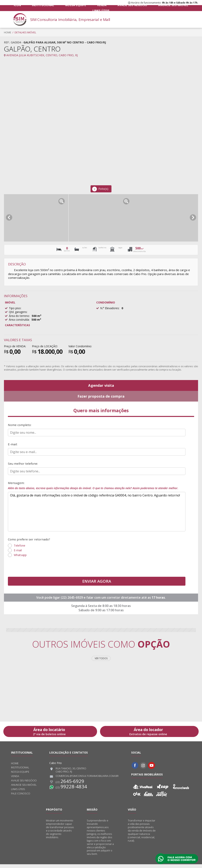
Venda (90, 8)
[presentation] (38, 571)
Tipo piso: (15, 308)
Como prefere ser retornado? (30, 543)
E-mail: (13, 446)
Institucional (45, 8)
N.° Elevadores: (110, 308)
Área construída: (19, 320)
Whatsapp (20, 559)
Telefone (20, 549)
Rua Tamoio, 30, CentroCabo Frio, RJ (68, 774)
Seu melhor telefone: (23, 466)
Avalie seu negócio (113, 8)
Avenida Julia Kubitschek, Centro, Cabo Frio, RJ (41, 55)
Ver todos (101, 662)
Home (8, 32)
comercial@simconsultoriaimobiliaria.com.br (84, 780)
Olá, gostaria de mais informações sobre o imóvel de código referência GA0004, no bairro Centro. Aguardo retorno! (97, 515)
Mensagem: (97, 488)
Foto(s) (100, 189)
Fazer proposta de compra (101, 397)
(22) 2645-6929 (72, 601)
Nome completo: (20, 427)
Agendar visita (101, 386)
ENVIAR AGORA (97, 585)
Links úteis (172, 8)
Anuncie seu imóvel (145, 8)
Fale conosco (21, 797)
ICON (26, 8)
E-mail (18, 554)
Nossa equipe (70, 8)
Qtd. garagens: (18, 312)
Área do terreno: (19, 316)
